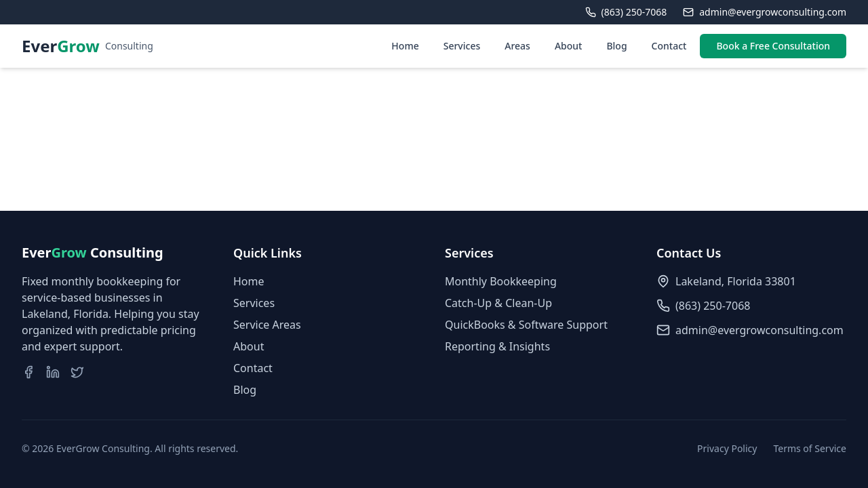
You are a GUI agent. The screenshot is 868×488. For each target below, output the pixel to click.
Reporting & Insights (497, 346)
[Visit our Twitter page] (77, 372)
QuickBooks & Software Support (526, 325)
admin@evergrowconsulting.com (759, 330)
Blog (616, 46)
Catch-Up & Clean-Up (498, 303)
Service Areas (267, 325)
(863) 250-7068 (713, 306)
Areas (517, 46)
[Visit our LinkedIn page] (53, 372)
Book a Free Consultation (773, 46)
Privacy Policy (727, 448)
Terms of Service (810, 448)
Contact (669, 46)
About (569, 46)
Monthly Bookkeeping (501, 281)
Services (462, 46)
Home (405, 46)
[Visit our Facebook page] (28, 372)
